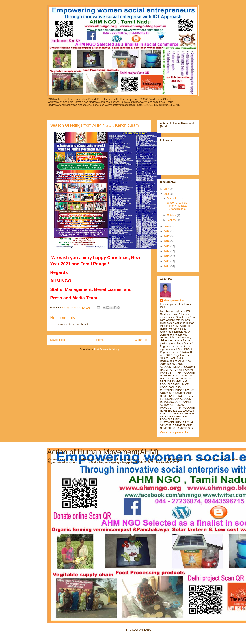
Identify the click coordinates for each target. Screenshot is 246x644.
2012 (167, 261)
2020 (167, 194)
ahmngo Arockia (174, 300)
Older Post (141, 340)
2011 (167, 266)
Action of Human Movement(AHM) (103, 452)
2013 (167, 256)
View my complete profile (174, 432)
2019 (167, 226)
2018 (167, 231)
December (173, 198)
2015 (167, 246)
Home (100, 340)
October (172, 215)
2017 (167, 236)
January (172, 220)
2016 (167, 241)
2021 (167, 189)
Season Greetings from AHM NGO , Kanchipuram (177, 206)
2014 (167, 251)
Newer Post (58, 340)
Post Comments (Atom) (106, 349)
